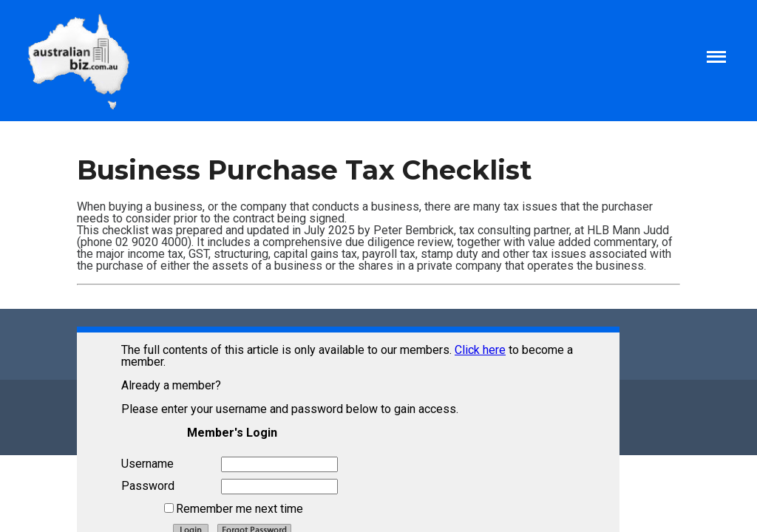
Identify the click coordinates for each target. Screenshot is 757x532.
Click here (480, 350)
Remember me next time (240, 509)
